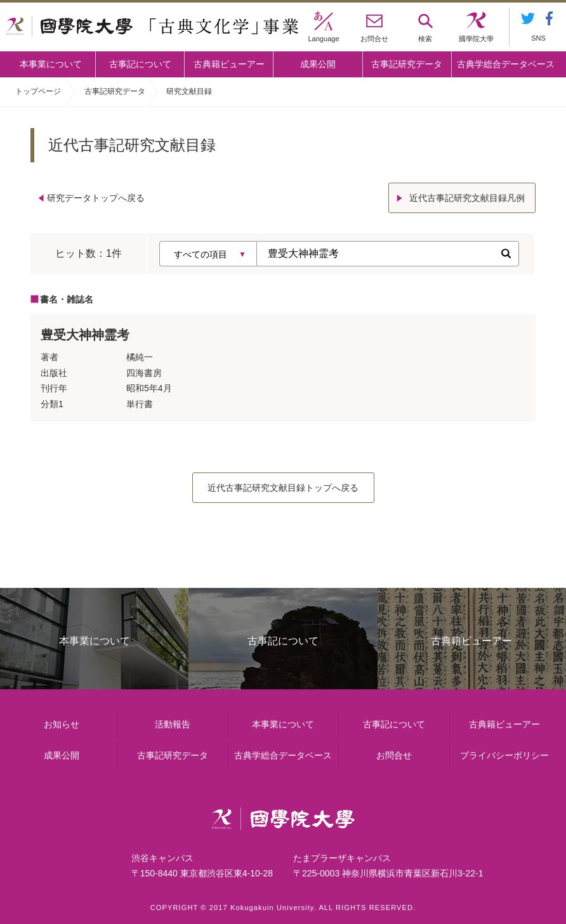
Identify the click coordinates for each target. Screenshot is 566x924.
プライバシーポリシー (504, 755)
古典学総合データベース (506, 64)
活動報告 (173, 724)
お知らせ (62, 724)
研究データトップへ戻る (96, 198)
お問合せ (394, 755)
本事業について (51, 64)
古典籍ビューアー (229, 64)
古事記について (140, 64)
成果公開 (318, 64)
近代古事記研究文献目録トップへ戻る (283, 488)
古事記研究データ (407, 64)
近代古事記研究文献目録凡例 (467, 198)
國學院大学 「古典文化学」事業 (152, 27)
